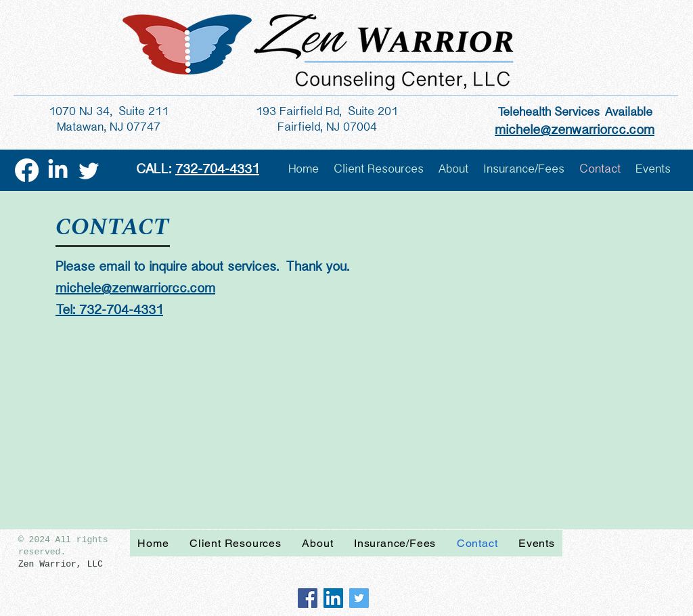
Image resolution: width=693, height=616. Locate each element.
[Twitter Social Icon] (359, 598)
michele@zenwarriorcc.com (135, 289)
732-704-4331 (217, 170)
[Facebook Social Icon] (308, 598)
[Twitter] (89, 170)
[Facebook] (27, 170)
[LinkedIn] (58, 170)
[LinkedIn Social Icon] (333, 598)
